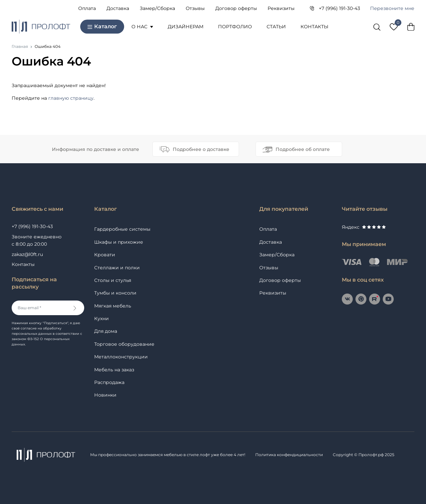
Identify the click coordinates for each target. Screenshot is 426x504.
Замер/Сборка (157, 8)
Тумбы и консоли (115, 293)
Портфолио (235, 27)
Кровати (105, 255)
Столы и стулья (113, 280)
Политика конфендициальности (289, 455)
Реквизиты (281, 8)
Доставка (118, 8)
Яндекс (364, 227)
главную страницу (71, 98)
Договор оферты (236, 8)
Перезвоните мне (392, 8)
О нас (142, 27)
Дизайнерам (186, 27)
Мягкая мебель (113, 306)
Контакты (315, 27)
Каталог (102, 26)
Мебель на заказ (114, 370)
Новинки (105, 395)
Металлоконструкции (121, 357)
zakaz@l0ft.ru (27, 254)
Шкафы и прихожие (119, 242)
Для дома (106, 331)
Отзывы (195, 8)
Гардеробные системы (122, 229)
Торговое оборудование (124, 344)
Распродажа (109, 382)
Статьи (276, 27)
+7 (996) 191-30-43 (339, 8)
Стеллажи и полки (117, 268)
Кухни (102, 318)
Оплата (87, 8)
